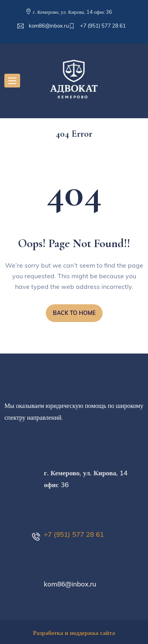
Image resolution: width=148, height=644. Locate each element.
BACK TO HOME (74, 313)
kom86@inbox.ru (48, 26)
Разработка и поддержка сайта (74, 633)
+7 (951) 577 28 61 (102, 26)
